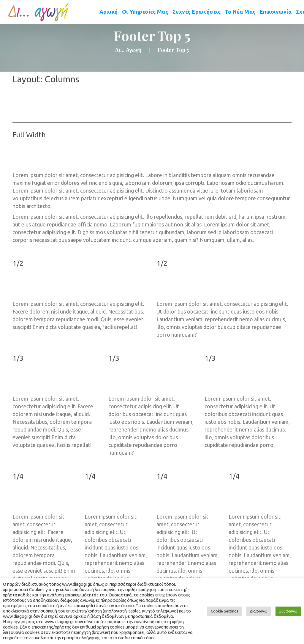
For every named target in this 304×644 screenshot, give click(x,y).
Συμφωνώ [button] (288, 611)
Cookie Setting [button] (225, 611)
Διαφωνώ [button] (259, 611)
